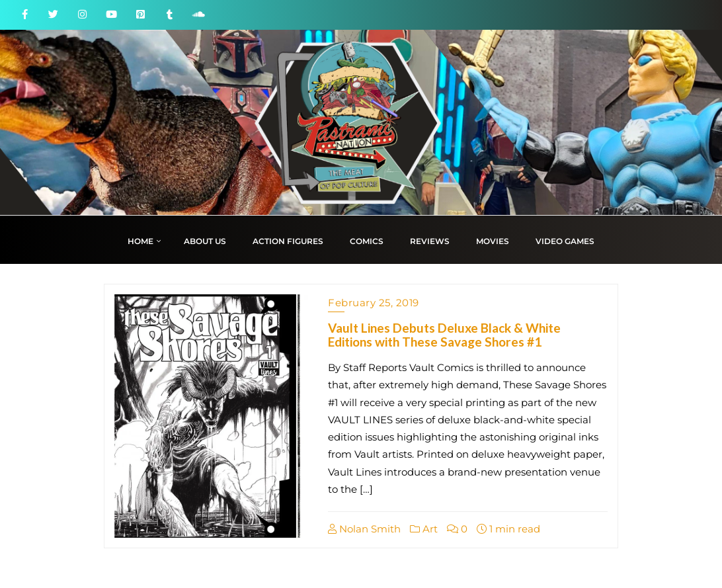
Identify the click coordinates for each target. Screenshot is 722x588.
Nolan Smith (364, 529)
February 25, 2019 (374, 303)
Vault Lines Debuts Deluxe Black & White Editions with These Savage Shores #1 (444, 335)
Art (424, 529)
